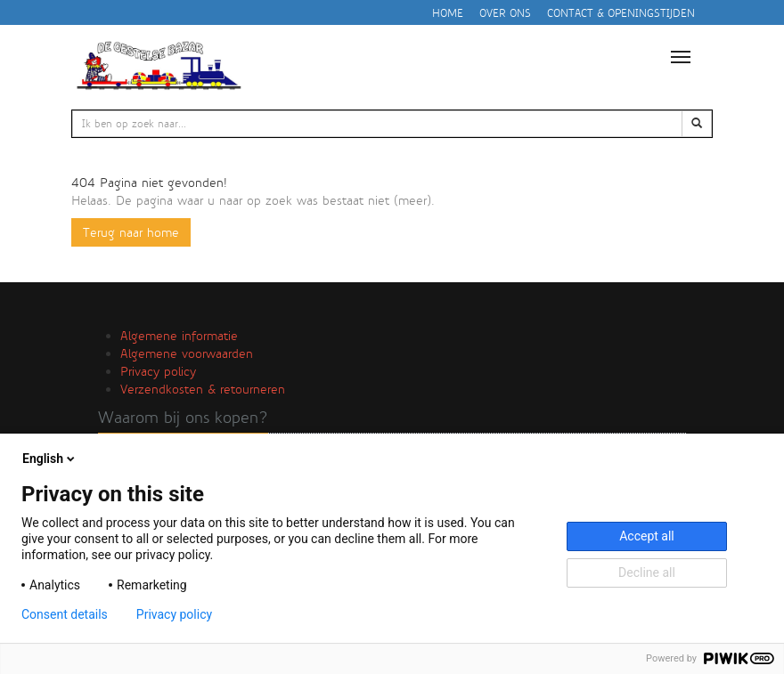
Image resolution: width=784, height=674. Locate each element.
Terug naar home (131, 232)
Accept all (647, 536)
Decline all (647, 572)
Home (448, 13)
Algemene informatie (179, 336)
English (50, 459)
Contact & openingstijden (621, 13)
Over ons (505, 13)
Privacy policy (158, 371)
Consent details (65, 614)
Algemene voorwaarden (187, 353)
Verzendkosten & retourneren (203, 389)
